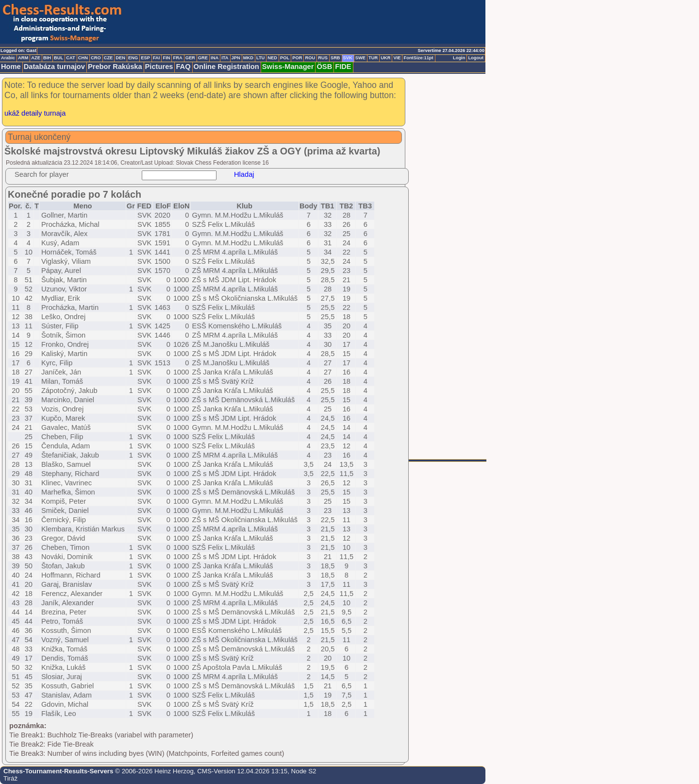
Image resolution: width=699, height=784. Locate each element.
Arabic (8, 58)
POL (285, 58)
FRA (177, 58)
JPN (236, 58)
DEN (120, 58)
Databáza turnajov (54, 67)
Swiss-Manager (288, 67)
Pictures (159, 67)
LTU (260, 58)
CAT (70, 58)
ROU (310, 58)
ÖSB (324, 67)
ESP (145, 58)
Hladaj (244, 174)
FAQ (183, 67)
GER (190, 58)
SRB (335, 58)
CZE (108, 58)
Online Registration (226, 67)
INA (215, 58)
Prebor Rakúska (115, 67)
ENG (133, 58)
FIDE (343, 67)
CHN (83, 58)
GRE (203, 58)
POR (297, 58)
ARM (23, 58)
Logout (476, 58)
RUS (323, 58)
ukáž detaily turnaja (35, 113)
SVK (348, 58)
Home (11, 67)
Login (459, 58)
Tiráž (10, 778)
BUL (58, 58)
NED (272, 58)
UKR (385, 58)
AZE (36, 58)
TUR (373, 58)
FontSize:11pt (418, 58)
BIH (47, 58)
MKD (248, 58)
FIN (166, 58)
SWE (360, 58)
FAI (157, 58)
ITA (225, 58)
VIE (397, 58)
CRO (96, 58)
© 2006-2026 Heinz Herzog (153, 771)
